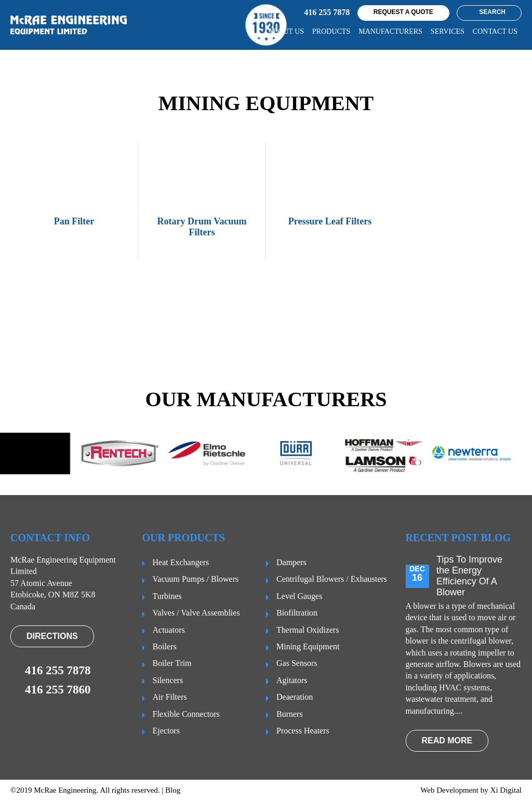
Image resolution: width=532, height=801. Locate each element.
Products (331, 31)
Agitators (292, 680)
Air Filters (170, 697)
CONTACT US (495, 31)
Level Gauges (299, 596)
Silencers (168, 680)
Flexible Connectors (186, 714)
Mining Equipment (308, 646)
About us (286, 31)
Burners (290, 714)
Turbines (167, 596)
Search (488, 12)
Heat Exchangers (181, 562)
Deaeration (295, 697)
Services (448, 31)
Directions (52, 636)
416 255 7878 (318, 13)
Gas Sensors (297, 663)
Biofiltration (297, 613)
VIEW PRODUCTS (470, 328)
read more (447, 740)
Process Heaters (303, 731)
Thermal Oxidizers (308, 630)
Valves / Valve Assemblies (196, 613)
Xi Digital (506, 790)
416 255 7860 (51, 690)
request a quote (403, 12)
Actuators (169, 630)
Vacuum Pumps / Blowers (196, 579)
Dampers (291, 562)
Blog (173, 790)
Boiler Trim (172, 663)
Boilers (165, 646)
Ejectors (166, 731)
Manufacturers (390, 31)
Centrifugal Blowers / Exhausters (332, 579)
